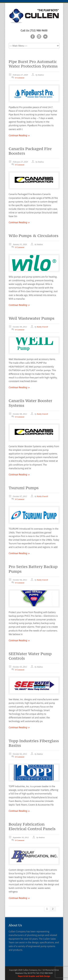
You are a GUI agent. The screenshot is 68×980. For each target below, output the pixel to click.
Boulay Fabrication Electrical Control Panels (32, 826)
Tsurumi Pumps (24, 488)
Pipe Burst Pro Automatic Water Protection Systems (33, 64)
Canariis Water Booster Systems (31, 403)
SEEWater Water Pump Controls (30, 656)
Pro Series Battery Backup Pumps (33, 569)
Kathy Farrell (42, 327)
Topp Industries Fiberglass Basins (34, 743)
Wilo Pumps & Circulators (34, 236)
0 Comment (20, 78)
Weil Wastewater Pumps (32, 318)
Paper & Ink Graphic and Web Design (34, 976)
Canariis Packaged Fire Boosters (30, 151)
